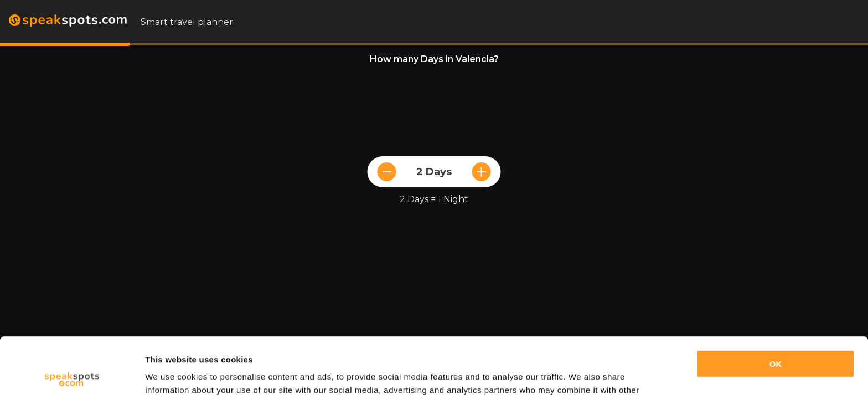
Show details (171, 377)
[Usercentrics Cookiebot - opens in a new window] (72, 377)
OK (776, 307)
